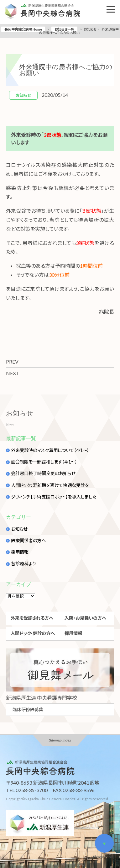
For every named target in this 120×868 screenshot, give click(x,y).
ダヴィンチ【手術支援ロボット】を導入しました (54, 497)
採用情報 (20, 552)
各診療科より (23, 564)
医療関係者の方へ (28, 541)
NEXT (13, 373)
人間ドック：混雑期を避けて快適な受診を (50, 485)
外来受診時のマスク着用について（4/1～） (50, 450)
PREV (12, 362)
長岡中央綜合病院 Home (23, 29)
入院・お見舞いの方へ (85, 618)
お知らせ (19, 529)
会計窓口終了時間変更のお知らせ (43, 474)
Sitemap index (60, 740)
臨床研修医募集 (28, 709)
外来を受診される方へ (32, 618)
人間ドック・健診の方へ (33, 633)
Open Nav (113, 5)
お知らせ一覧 (64, 29)
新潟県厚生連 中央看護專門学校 (42, 698)
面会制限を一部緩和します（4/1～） (44, 462)
